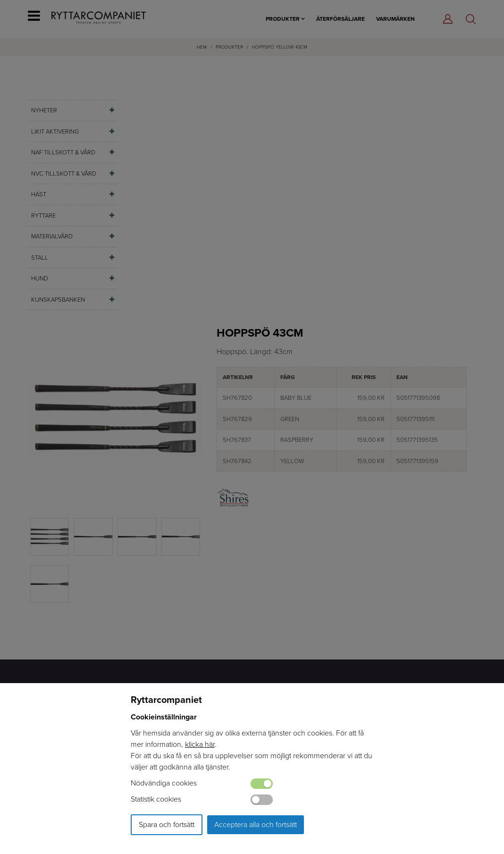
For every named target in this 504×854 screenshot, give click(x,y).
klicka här (200, 744)
